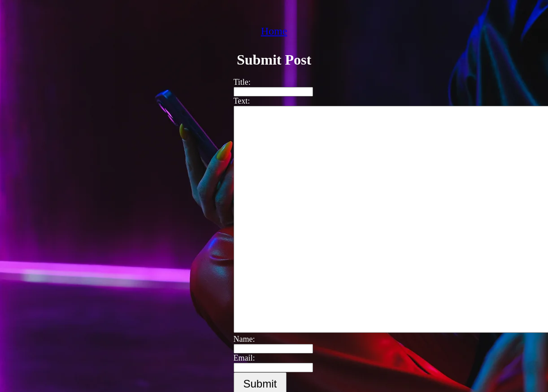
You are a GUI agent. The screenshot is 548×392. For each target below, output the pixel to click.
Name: (240, 339)
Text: (237, 101)
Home (274, 31)
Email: (240, 358)
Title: (238, 82)
